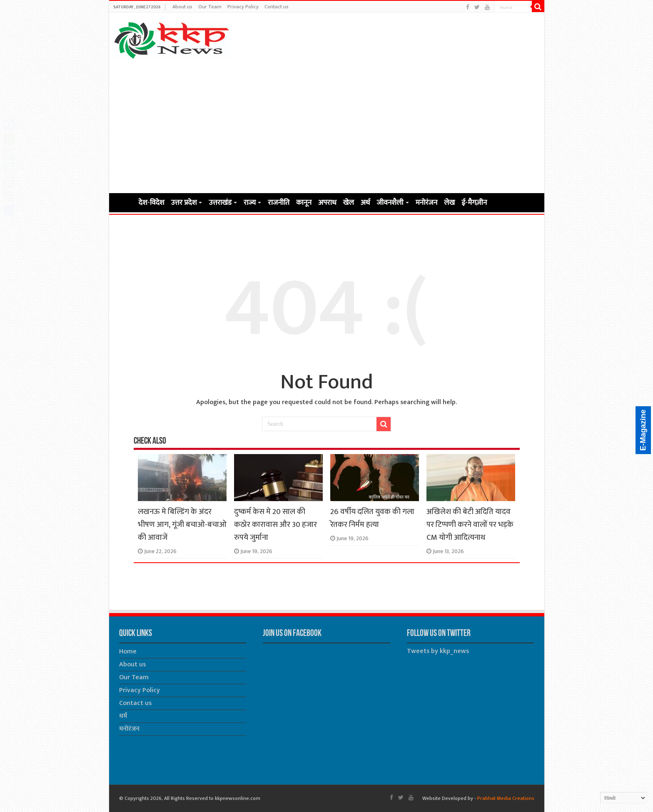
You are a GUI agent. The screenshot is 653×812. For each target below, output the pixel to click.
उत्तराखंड (220, 203)
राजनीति (279, 203)
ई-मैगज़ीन (474, 203)
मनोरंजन (427, 203)
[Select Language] (623, 798)
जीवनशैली (390, 203)
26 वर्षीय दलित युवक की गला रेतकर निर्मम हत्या (372, 518)
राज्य (250, 203)
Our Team (210, 7)
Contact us (277, 7)
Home (124, 202)
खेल (349, 203)
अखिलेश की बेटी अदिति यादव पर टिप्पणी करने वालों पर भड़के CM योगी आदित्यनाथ (470, 525)
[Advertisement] (327, 126)
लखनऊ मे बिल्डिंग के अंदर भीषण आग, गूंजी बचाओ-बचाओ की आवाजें (182, 525)
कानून (304, 203)
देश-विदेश (152, 203)
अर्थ (365, 203)
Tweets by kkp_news (438, 651)
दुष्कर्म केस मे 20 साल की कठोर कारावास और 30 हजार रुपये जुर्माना (275, 525)
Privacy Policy (243, 7)
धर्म (123, 716)
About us (182, 7)
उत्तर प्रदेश (184, 203)
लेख (449, 203)
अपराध (327, 203)
